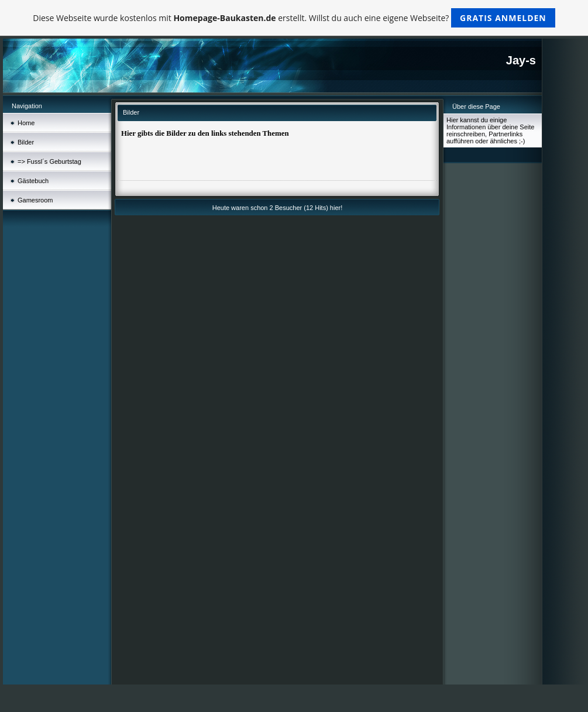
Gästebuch (33, 181)
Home (26, 123)
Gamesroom (35, 200)
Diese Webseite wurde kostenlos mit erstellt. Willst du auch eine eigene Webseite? (294, 18)
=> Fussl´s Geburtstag (49, 161)
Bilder (26, 142)
